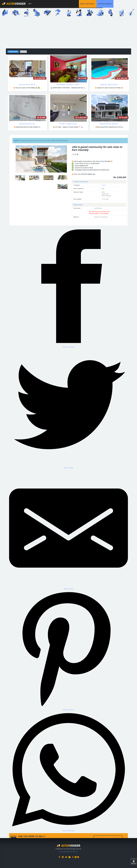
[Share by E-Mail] (68, 529)
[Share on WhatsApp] (68, 771)
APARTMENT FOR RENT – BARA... (68, 85)
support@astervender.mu (68, 851)
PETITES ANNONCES (111, 4)
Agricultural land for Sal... (27, 124)
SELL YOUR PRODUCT (94, 4)
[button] (19, 159)
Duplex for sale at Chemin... (110, 85)
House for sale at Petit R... (27, 85)
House (104, 185)
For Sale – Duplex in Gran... (68, 124)
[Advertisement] (68, 33)
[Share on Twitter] (68, 408)
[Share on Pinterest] (68, 650)
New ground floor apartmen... (110, 124)
